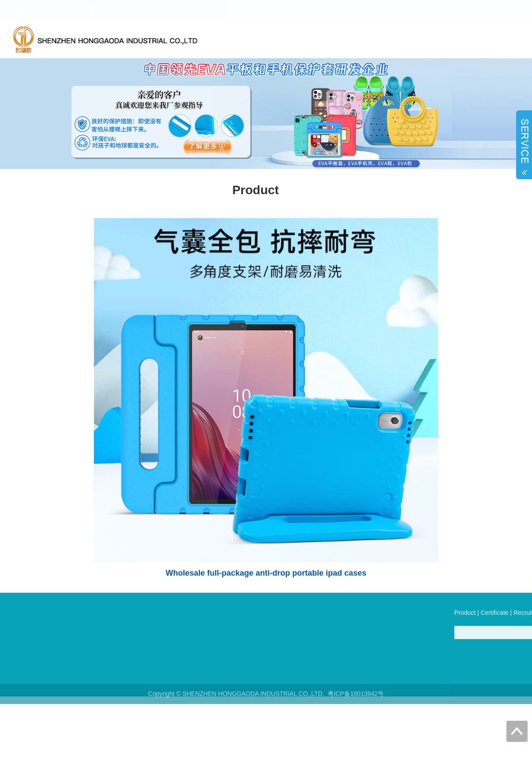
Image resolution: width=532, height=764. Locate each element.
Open (524, 143)
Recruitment (361, 39)
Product (271, 39)
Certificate (313, 39)
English (507, 10)
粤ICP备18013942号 (356, 696)
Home (234, 39)
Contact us (504, 39)
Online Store (455, 39)
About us (408, 39)
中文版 (484, 10)
